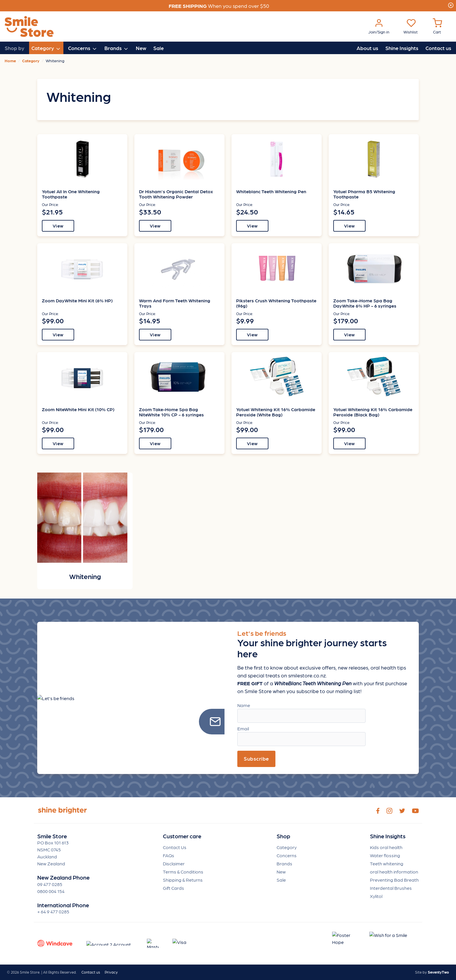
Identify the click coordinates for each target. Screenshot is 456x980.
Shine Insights (402, 48)
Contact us (438, 48)
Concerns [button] (83, 48)
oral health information (394, 872)
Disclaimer (174, 863)
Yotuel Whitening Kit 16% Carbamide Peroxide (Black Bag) (373, 412)
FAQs (169, 855)
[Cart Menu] (437, 27)
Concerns (287, 855)
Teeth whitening (387, 863)
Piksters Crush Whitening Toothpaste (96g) (276, 303)
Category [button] (46, 48)
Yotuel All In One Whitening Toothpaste (71, 194)
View (58, 226)
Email (243, 728)
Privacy (111, 972)
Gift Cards (173, 888)
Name (244, 705)
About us (367, 48)
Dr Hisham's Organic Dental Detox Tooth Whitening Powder (176, 194)
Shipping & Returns (183, 880)
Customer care (182, 836)
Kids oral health (386, 847)
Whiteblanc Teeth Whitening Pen (271, 191)
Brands (284, 863)
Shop (283, 836)
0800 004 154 (51, 891)
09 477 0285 (50, 884)
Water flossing (385, 855)
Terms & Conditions (183, 872)
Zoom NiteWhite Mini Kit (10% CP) (78, 409)
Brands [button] (117, 48)
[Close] (451, 4)
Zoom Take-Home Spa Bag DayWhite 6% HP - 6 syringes (365, 303)
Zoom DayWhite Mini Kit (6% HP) (77, 300)
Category (287, 847)
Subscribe (256, 758)
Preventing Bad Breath (394, 880)
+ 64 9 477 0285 (53, 911)
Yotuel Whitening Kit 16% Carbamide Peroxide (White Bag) (276, 412)
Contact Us (175, 847)
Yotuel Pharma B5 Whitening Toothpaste (364, 194)
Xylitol (376, 896)
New (141, 48)
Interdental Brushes (391, 888)
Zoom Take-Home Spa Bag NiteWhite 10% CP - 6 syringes (171, 412)
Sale (158, 48)
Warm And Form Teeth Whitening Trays (175, 303)
